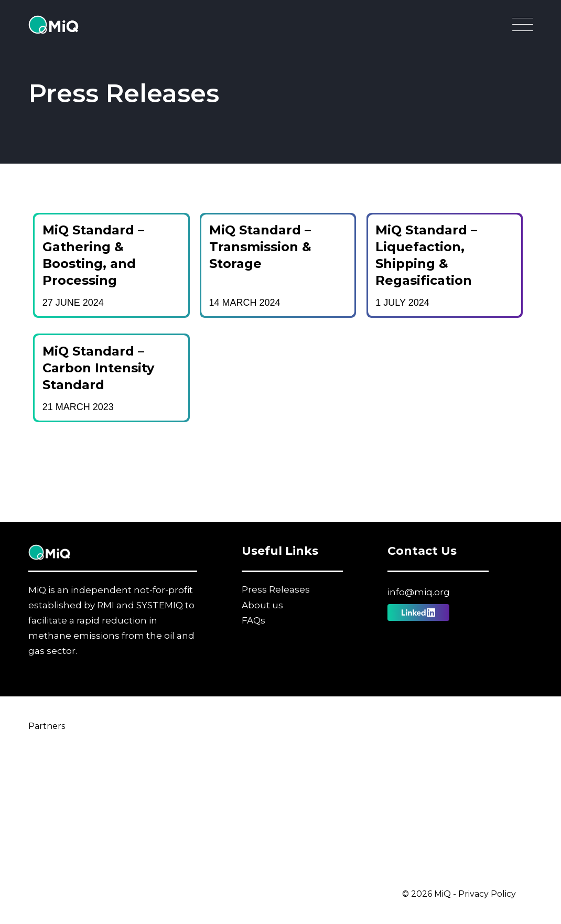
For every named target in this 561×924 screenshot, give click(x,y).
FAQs (253, 620)
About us (262, 605)
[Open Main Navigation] (523, 27)
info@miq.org (419, 592)
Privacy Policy (487, 894)
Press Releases (276, 589)
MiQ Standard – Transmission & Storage (260, 247)
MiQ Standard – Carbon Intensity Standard (98, 368)
